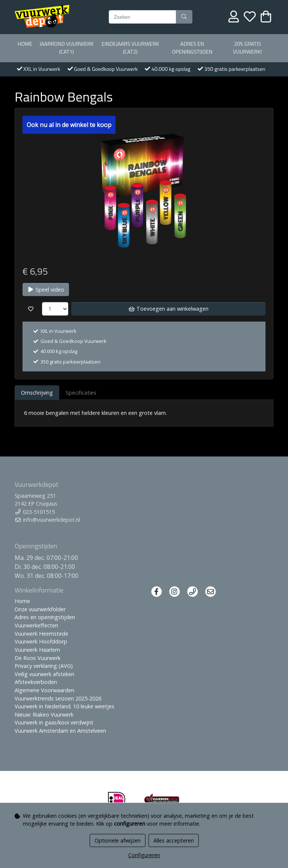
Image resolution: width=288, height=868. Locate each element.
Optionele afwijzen (118, 840)
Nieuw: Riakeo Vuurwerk (44, 715)
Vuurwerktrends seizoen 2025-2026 (58, 698)
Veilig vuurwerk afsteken (44, 674)
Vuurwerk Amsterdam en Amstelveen (60, 731)
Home (25, 44)
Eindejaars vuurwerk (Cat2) (130, 48)
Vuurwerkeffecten (36, 625)
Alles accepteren (174, 840)
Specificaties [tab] (81, 393)
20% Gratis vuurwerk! (247, 48)
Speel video (46, 290)
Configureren (144, 855)
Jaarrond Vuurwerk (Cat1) (66, 48)
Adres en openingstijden (192, 48)
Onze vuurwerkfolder (40, 609)
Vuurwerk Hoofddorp (41, 641)
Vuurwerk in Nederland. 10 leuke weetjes (64, 706)
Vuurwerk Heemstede (41, 634)
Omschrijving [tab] (37, 393)
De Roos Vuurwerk (37, 658)
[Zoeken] (142, 17)
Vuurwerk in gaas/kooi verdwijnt (54, 722)
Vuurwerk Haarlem (37, 650)
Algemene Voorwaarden (44, 690)
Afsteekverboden (36, 682)
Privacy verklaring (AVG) (44, 666)
